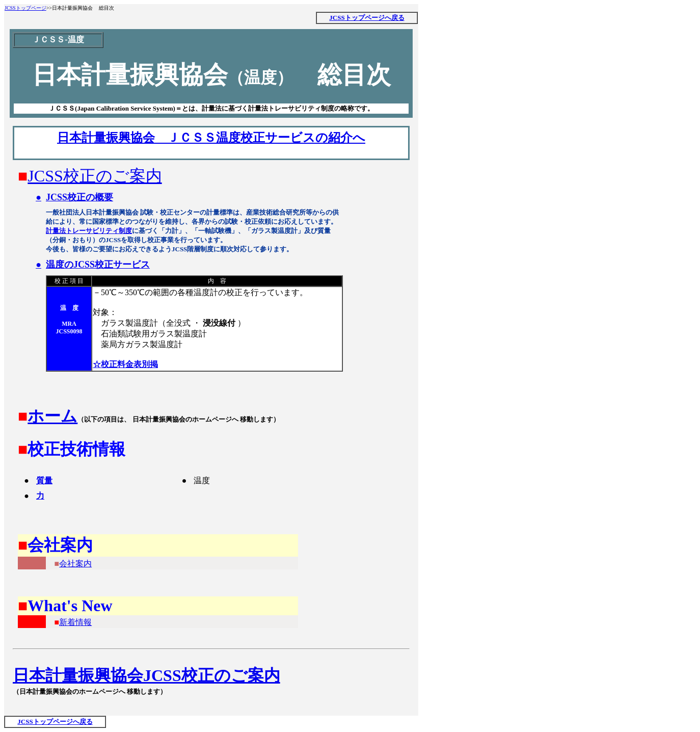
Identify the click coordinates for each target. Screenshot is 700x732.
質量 (44, 480)
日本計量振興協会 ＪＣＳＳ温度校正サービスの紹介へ (211, 138)
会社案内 (75, 564)
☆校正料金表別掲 (125, 364)
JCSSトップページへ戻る (367, 18)
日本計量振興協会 (78, 675)
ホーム (52, 416)
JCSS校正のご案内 (95, 176)
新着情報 (75, 622)
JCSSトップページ (25, 8)
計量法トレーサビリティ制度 (89, 231)
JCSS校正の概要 (79, 197)
